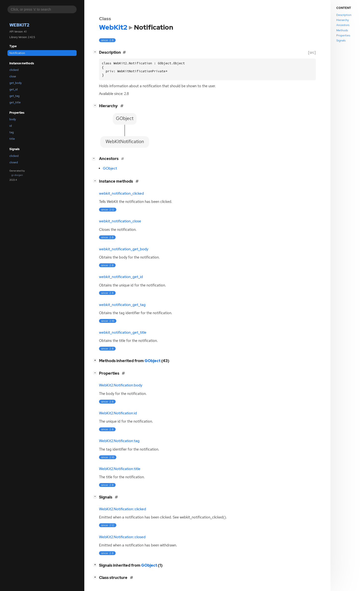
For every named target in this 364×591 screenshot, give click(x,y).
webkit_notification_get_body (124, 249)
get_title (15, 102)
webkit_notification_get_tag (122, 305)
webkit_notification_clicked (121, 193)
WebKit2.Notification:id (118, 413)
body (13, 119)
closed (14, 162)
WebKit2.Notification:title (120, 469)
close (13, 76)
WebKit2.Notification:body (121, 385)
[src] (312, 52)
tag (12, 132)
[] (96, 52)
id (11, 126)
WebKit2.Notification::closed (122, 537)
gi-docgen (17, 175)
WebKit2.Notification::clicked (122, 509)
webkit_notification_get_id (121, 277)
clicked (14, 70)
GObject (110, 168)
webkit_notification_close (120, 221)
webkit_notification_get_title (123, 332)
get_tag (14, 96)
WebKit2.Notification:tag (119, 441)
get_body (16, 83)
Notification (17, 53)
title (12, 139)
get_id (13, 89)
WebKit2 (19, 25)
